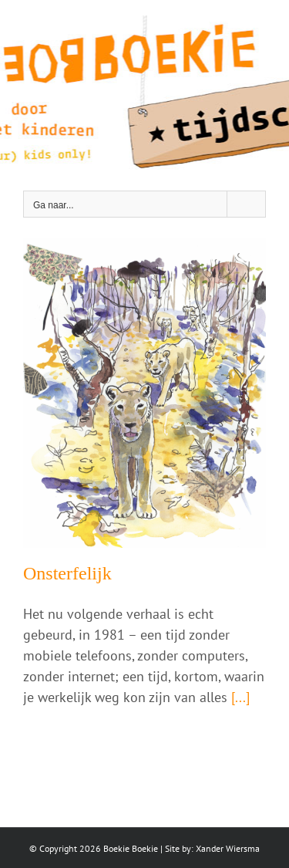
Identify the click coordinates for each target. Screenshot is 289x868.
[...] (240, 697)
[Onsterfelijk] (144, 393)
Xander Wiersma (228, 848)
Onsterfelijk (67, 573)
